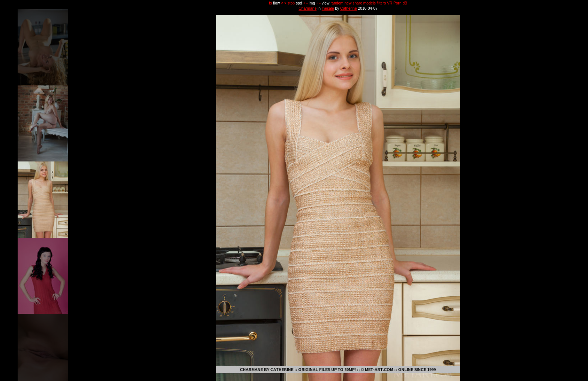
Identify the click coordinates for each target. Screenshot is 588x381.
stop (291, 3)
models (370, 3)
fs (270, 3)
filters (381, 3)
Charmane (307, 8)
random (337, 3)
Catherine (348, 8)
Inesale (328, 8)
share (357, 3)
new (348, 3)
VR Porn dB (397, 3)
